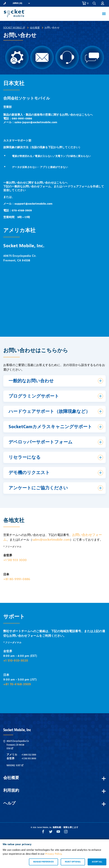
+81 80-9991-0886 (17, 579)
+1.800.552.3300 (29, 755)
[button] (94, 3)
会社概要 (35, 28)
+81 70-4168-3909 (17, 684)
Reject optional (73, 862)
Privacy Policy (53, 854)
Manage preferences (43, 862)
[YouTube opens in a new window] (58, 832)
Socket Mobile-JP (14, 28)
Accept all (97, 862)
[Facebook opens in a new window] (43, 832)
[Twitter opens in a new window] (51, 832)
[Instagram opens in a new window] (66, 832)
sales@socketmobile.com (51, 540)
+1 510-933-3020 (16, 660)
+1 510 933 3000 (15, 560)
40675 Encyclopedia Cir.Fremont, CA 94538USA (18, 745)
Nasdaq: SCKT (15, 765)
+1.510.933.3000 (29, 758)
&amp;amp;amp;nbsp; (54, 297)
